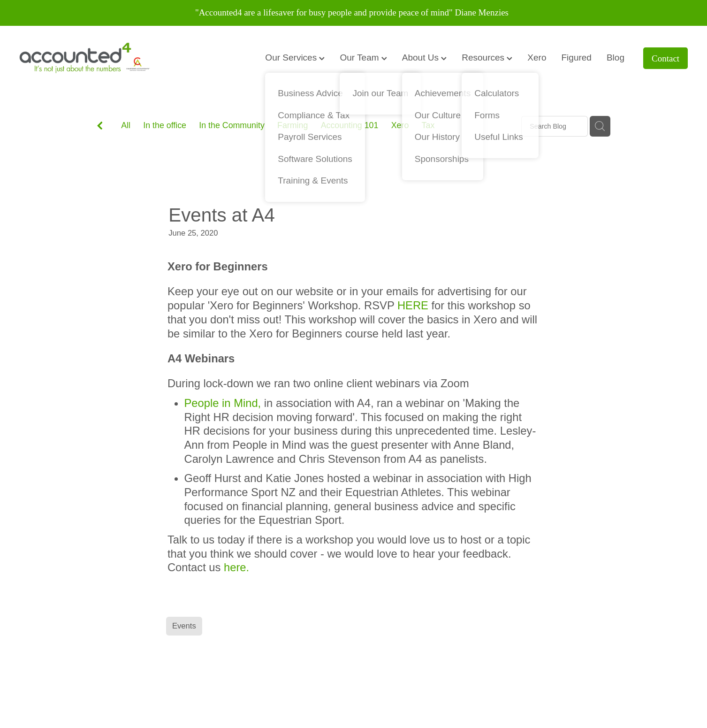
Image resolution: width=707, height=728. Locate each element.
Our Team (363, 57)
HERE (413, 305)
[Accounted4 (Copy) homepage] (86, 58)
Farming (293, 125)
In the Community (232, 125)
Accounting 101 (350, 125)
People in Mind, (223, 403)
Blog (616, 57)
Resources (487, 57)
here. (236, 567)
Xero (537, 57)
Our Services (295, 57)
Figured (577, 57)
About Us (424, 57)
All (126, 125)
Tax (428, 125)
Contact (665, 58)
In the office (165, 125)
